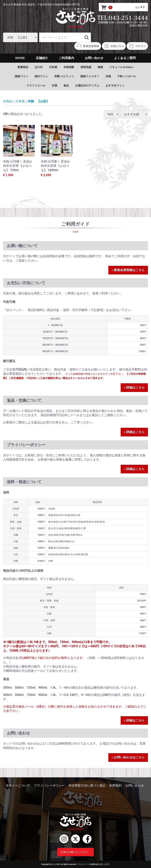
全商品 (8, 101)
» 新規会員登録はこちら (128, 270)
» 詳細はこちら (134, 387)
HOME (20, 58)
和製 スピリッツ (64, 76)
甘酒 (54, 86)
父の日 (39, 67)
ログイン (137, 46)
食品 (66, 86)
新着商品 (23, 67)
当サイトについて (18, 785)
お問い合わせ (94, 58)
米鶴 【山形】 (38, 101)
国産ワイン (22, 76)
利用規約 (115, 785)
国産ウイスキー (90, 76)
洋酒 (108, 76)
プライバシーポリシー (49, 785)
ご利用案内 (66, 58)
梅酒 (100, 67)
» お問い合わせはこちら (128, 758)
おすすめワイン (115, 86)
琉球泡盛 (86, 67)
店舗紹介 (42, 58)
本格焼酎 (69, 67)
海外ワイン (41, 76)
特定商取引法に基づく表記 (87, 785)
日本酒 (53, 67)
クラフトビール (36, 86)
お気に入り (114, 46)
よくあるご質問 (125, 58)
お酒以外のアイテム (87, 86)
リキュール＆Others (121, 67)
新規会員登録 (88, 46)
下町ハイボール (127, 76)
